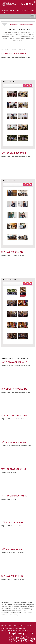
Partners (31, 10)
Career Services (21, 10)
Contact (4, 625)
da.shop (28, 625)
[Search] (34, 2)
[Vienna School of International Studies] (9, 4)
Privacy (22, 625)
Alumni (12, 10)
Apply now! (5, 10)
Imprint (15, 625)
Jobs (10, 625)
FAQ (4, 13)
